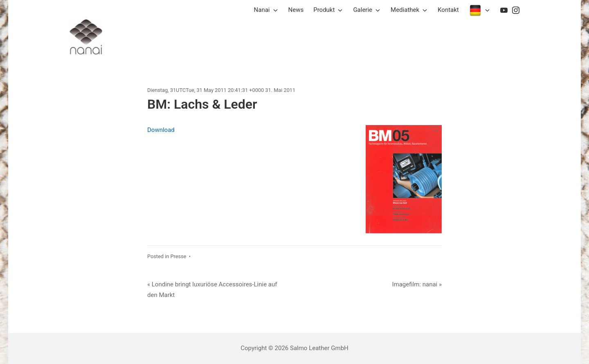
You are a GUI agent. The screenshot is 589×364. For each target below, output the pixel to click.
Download (161, 130)
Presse (178, 256)
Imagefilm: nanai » (417, 284)
